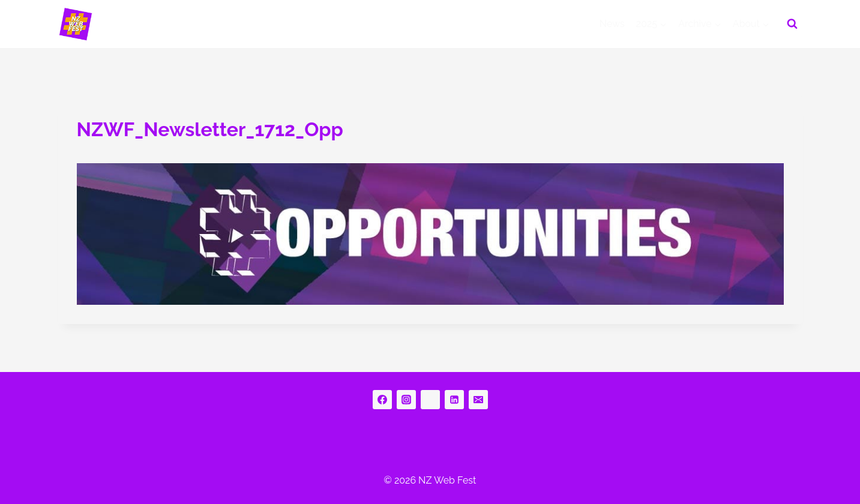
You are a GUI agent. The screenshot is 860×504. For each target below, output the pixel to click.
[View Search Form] (792, 24)
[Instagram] (406, 400)
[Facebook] (382, 400)
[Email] (478, 400)
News (612, 24)
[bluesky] (430, 400)
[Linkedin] (454, 400)
